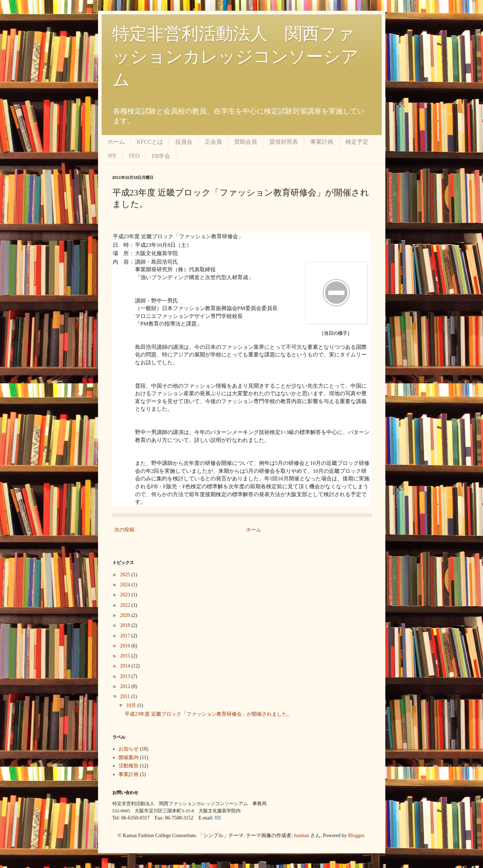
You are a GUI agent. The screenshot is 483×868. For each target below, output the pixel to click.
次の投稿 (124, 530)
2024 (126, 585)
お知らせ (129, 749)
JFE (112, 156)
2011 (126, 696)
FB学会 (161, 156)
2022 (126, 605)
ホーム (116, 142)
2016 (126, 646)
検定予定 (357, 142)
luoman (302, 835)
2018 (126, 625)
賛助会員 (246, 142)
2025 (126, 575)
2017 (126, 636)
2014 (126, 666)
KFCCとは (150, 142)
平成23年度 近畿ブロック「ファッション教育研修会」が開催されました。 (208, 714)
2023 (126, 595)
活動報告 (129, 766)
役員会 (184, 142)
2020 (126, 615)
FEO (134, 156)
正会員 (213, 142)
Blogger (356, 835)
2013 (126, 676)
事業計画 (322, 142)
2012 (126, 686)
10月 (132, 705)
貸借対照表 (284, 142)
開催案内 (129, 758)
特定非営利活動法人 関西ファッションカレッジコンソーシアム (235, 57)
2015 (126, 656)
